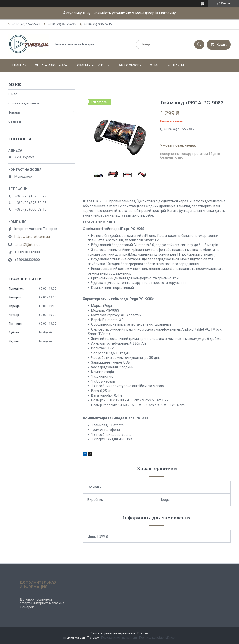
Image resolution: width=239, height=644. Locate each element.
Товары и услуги (89, 65)
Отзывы (15, 121)
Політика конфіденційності (158, 638)
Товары (14, 112)
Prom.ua (143, 633)
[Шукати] (199, 44)
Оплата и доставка (51, 65)
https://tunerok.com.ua (32, 237)
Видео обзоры (130, 65)
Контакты (176, 65)
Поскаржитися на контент (119, 638)
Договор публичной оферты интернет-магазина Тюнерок (42, 603)
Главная (20, 65)
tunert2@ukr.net (27, 245)
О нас (155, 65)
